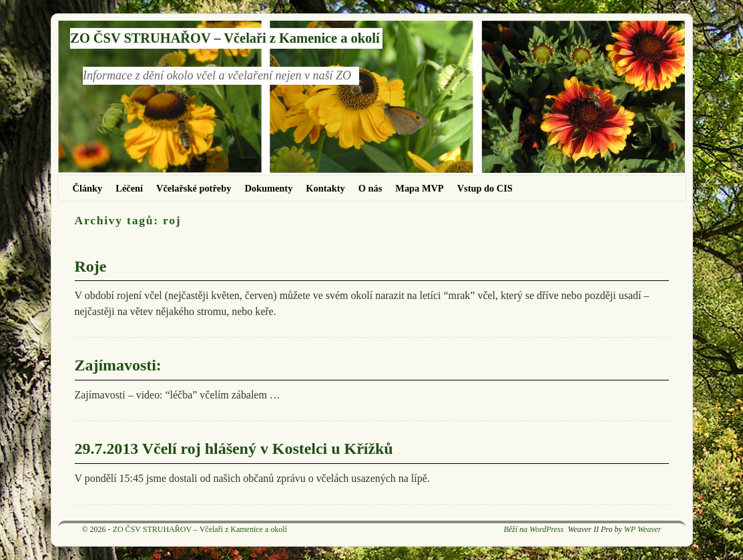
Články (88, 188)
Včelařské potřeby (194, 188)
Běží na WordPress (533, 529)
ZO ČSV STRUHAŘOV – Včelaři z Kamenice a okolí (225, 38)
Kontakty (325, 188)
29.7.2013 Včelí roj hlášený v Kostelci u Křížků (234, 449)
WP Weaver (643, 529)
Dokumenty (268, 188)
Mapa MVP (419, 188)
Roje (91, 266)
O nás (370, 188)
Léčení (129, 188)
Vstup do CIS (485, 188)
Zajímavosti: (118, 365)
